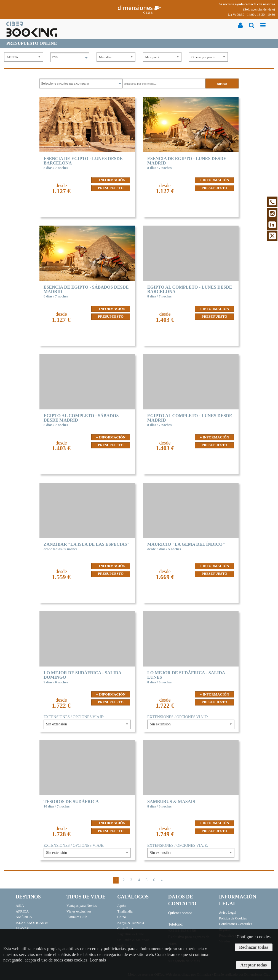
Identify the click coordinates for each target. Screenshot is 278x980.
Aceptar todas (254, 965)
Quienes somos (180, 913)
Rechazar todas (254, 947)
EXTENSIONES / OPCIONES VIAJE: (74, 717)
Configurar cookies (254, 937)
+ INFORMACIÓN (111, 180)
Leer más (98, 960)
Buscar (222, 84)
